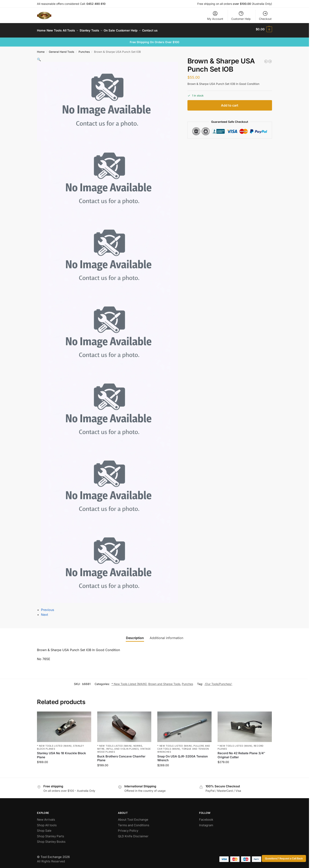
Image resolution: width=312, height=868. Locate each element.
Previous (48, 608)
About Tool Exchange (133, 817)
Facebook (206, 817)
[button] (264, 29)
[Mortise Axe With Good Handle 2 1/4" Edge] (266, 59)
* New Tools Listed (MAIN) (129, 681)
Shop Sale (44, 828)
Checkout (265, 16)
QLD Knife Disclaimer (133, 834)
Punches (84, 50)
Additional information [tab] (166, 636)
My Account (215, 16)
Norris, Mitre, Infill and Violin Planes (120, 745)
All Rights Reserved (51, 859)
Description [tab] (135, 636)
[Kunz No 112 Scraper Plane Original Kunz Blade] (270, 59)
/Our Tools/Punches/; (218, 681)
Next (44, 612)
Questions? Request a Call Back (284, 858)
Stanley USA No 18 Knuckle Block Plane (61, 753)
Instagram (206, 823)
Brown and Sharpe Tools (164, 681)
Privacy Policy (128, 828)
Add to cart (230, 103)
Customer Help (241, 16)
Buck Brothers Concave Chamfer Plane (121, 756)
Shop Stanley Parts (51, 834)
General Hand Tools (61, 50)
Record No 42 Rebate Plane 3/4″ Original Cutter (241, 753)
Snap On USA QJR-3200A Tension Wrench (183, 756)
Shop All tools (47, 823)
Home (41, 50)
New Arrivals (46, 817)
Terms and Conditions (134, 823)
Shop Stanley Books (51, 839)
